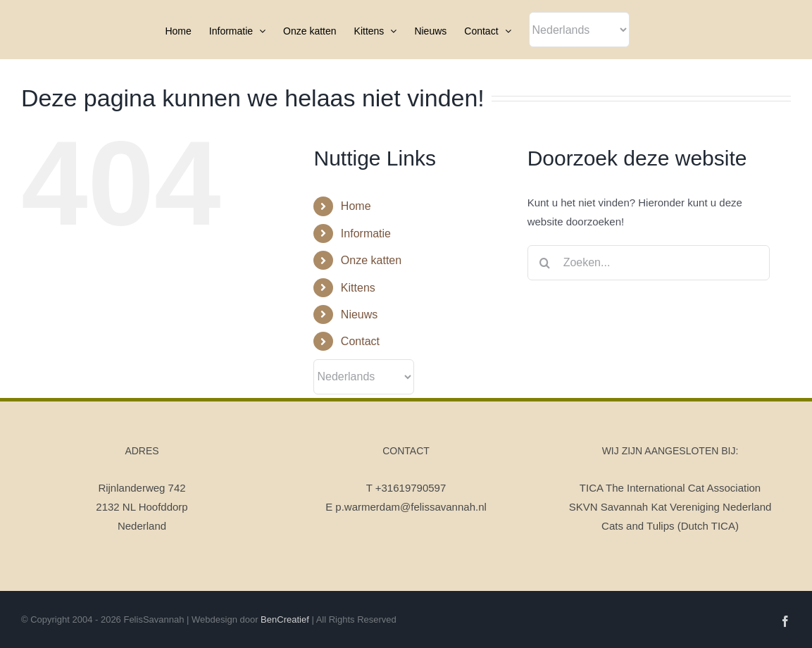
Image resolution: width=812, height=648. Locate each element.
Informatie (366, 233)
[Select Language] (579, 30)
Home (356, 206)
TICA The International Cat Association (670, 488)
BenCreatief (285, 619)
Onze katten (371, 260)
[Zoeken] (545, 263)
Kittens (358, 288)
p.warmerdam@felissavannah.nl (411, 507)
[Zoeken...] (649, 263)
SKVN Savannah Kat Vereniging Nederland (670, 507)
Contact (360, 341)
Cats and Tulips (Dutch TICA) (670, 526)
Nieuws (359, 314)
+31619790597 (411, 488)
